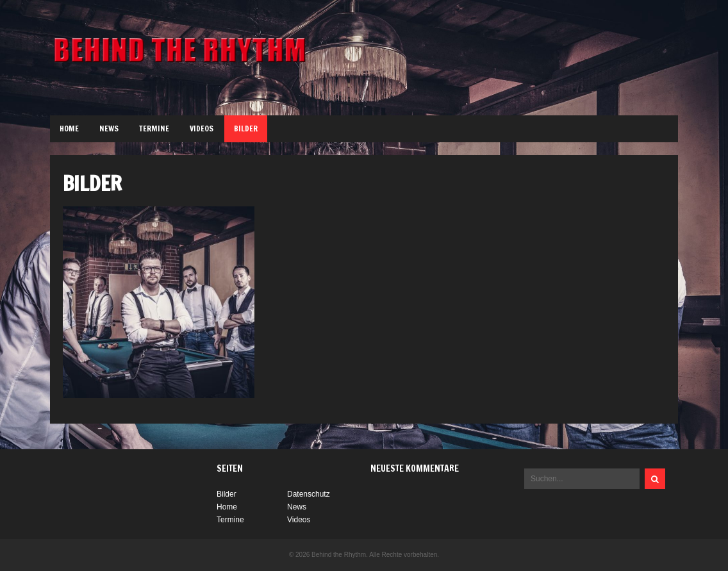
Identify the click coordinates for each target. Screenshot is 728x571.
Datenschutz (309, 494)
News (109, 128)
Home (69, 128)
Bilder (246, 128)
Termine (154, 128)
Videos (202, 128)
